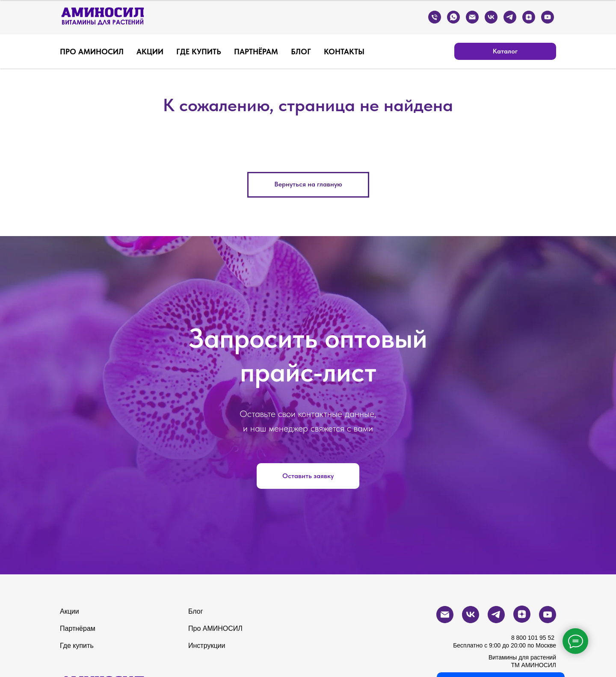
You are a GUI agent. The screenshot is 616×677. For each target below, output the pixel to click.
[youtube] (548, 17)
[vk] (491, 17)
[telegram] (510, 17)
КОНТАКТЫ (344, 52)
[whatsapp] (453, 17)
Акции (70, 611)
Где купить (77, 646)
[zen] (529, 17)
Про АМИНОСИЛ (215, 628)
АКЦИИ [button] (150, 52)
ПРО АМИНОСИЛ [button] (92, 52)
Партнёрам (78, 628)
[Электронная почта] (472, 17)
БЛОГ (301, 52)
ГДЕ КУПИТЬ (199, 52)
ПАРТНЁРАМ (256, 52)
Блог (196, 611)
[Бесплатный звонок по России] (435, 17)
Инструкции (207, 646)
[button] (308, 476)
